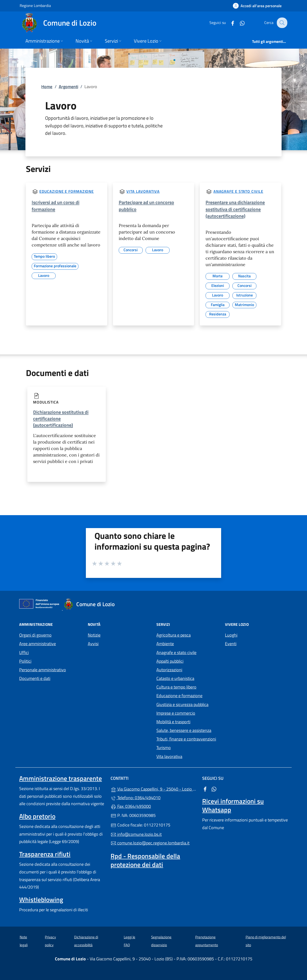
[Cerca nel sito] (282, 23)
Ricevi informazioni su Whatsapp (233, 805)
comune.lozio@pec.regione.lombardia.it (150, 843)
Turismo (164, 748)
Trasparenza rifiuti (45, 854)
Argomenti (68, 87)
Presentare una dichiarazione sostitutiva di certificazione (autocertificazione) (235, 209)
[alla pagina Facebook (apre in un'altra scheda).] (229, 23)
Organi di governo (35, 635)
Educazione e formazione (67, 191)
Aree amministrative (38, 644)
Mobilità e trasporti (173, 722)
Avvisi (93, 644)
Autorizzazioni (169, 670)
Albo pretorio (37, 816)
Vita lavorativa (143, 191)
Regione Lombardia (35, 5)
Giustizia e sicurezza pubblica (182, 704)
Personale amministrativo (43, 670)
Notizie (94, 635)
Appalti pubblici (170, 661)
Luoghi (231, 635)
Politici (25, 661)
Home (47, 87)
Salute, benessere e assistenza (184, 730)
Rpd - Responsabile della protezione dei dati (145, 860)
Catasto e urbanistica (175, 678)
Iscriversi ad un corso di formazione (56, 206)
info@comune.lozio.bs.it (136, 834)
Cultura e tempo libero (176, 687)
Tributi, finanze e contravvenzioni (186, 739)
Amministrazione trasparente (61, 778)
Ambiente (165, 644)
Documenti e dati (35, 678)
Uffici (24, 652)
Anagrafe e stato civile (238, 191)
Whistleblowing (41, 900)
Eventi (231, 644)
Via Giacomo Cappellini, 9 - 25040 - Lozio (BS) (153, 789)
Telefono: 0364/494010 (136, 798)
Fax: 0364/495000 (131, 806)
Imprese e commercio (176, 713)
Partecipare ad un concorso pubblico (146, 206)
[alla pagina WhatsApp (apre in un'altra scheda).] (239, 23)
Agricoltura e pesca (174, 635)
